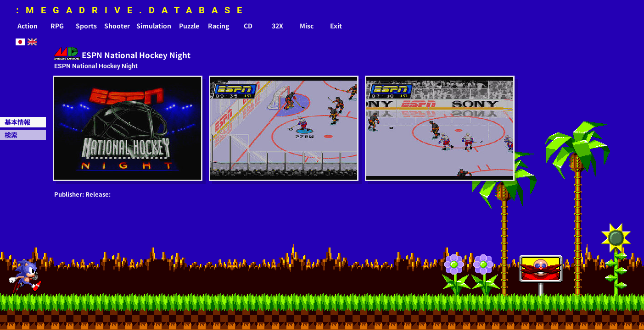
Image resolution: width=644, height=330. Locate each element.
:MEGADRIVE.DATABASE (132, 10)
